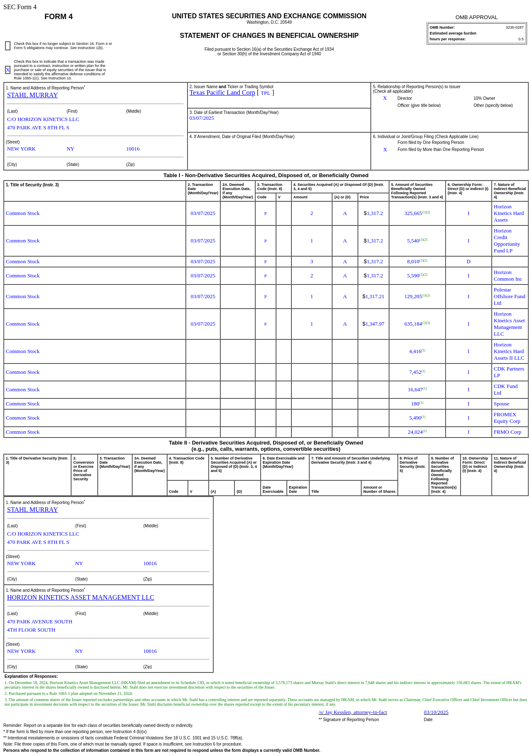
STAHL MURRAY (32, 95)
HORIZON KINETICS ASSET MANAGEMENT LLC (81, 597)
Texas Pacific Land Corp (222, 93)
